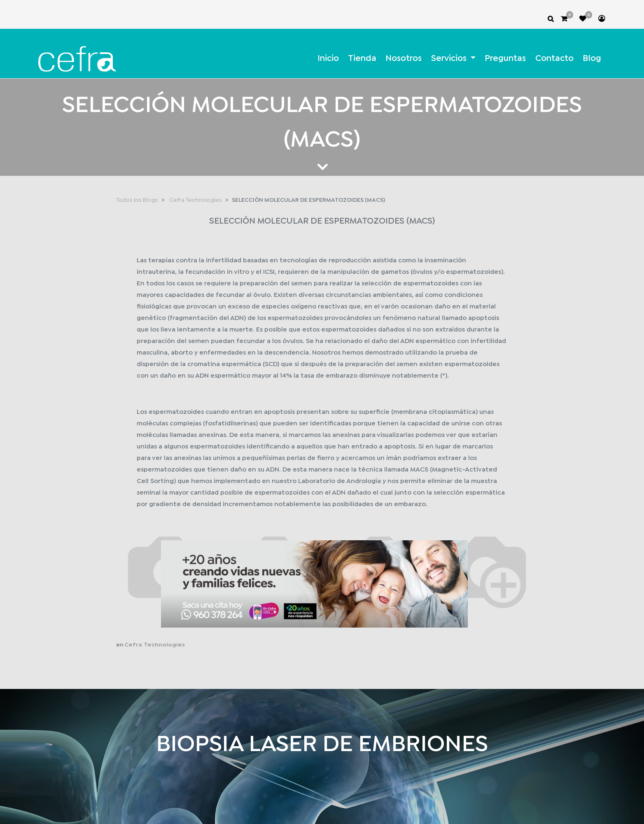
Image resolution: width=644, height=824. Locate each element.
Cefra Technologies (196, 200)
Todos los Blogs (137, 200)
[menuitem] (328, 59)
